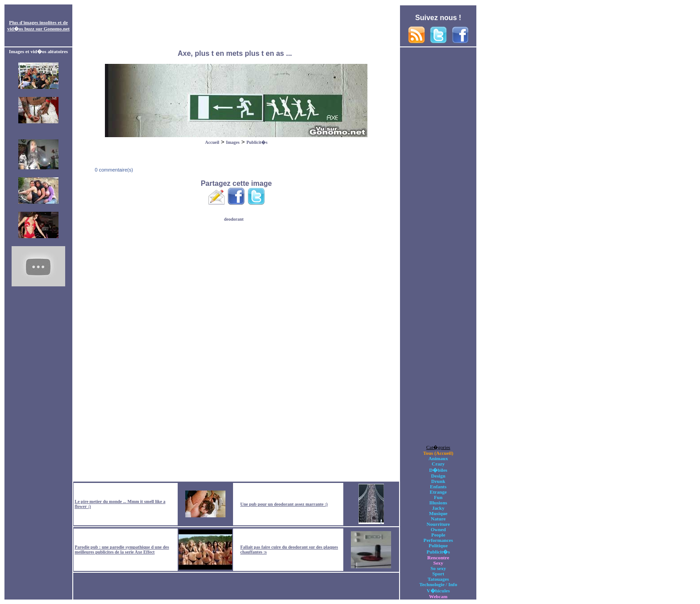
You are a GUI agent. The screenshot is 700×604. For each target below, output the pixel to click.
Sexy (438, 563)
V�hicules (438, 591)
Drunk (438, 481)
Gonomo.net (57, 29)
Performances (438, 540)
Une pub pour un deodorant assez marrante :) (284, 504)
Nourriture (438, 524)
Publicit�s (257, 142)
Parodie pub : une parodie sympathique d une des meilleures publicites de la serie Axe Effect (122, 549)
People (438, 535)
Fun (438, 497)
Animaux (438, 458)
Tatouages (438, 579)
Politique (438, 545)
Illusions (438, 503)
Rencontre (438, 558)
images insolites (40, 22)
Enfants (438, 487)
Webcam (438, 596)
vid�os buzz (21, 29)
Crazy (438, 464)
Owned (438, 529)
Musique (438, 513)
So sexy (438, 568)
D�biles (438, 470)
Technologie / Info (438, 584)
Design (438, 476)
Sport (438, 574)
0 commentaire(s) (113, 170)
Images (233, 142)
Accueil (212, 142)
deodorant (234, 219)
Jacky (438, 508)
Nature (438, 519)
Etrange (438, 492)
